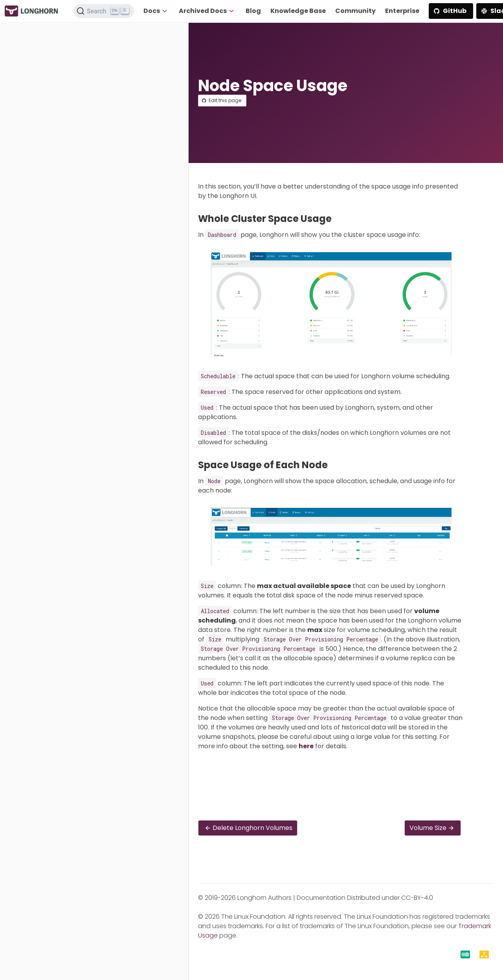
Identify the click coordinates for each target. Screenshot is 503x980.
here (306, 746)
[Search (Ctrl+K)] (104, 11)
